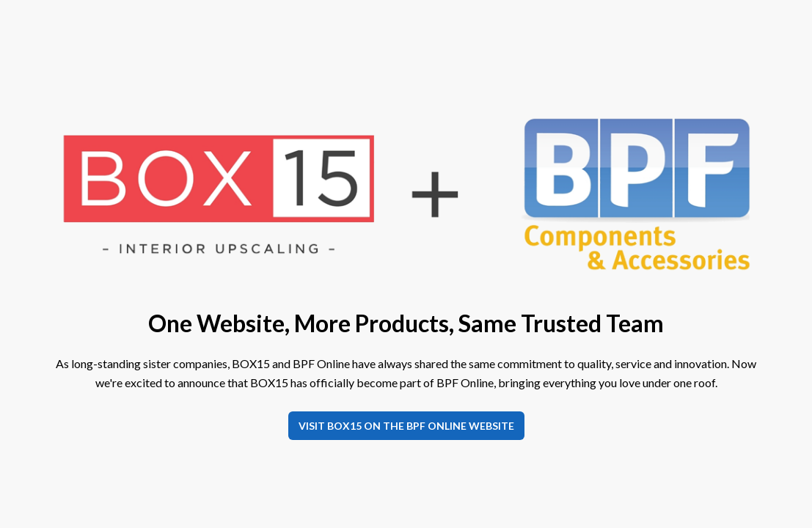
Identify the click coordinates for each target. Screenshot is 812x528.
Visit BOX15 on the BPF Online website (406, 426)
